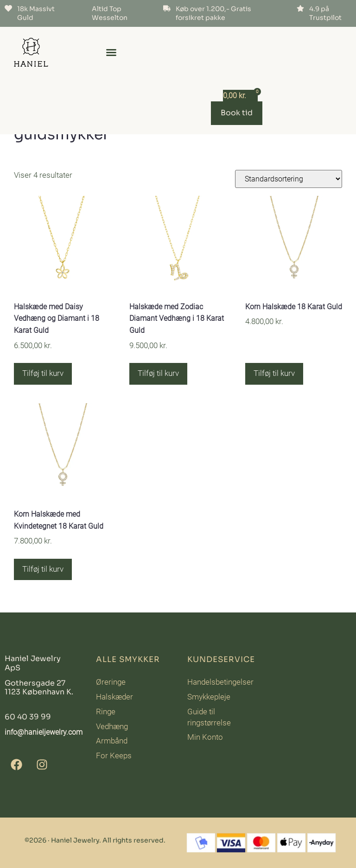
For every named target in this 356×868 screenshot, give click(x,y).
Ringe (106, 712)
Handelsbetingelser (220, 682)
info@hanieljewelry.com (44, 732)
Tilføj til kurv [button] (43, 373)
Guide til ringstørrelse (209, 717)
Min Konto (205, 737)
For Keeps (114, 756)
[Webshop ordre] (289, 179)
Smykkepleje (209, 697)
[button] (111, 52)
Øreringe (111, 682)
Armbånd (112, 741)
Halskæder (114, 697)
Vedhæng (112, 726)
